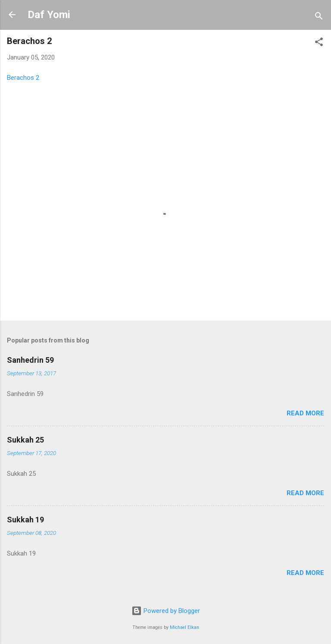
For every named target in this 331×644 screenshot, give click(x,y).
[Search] (319, 17)
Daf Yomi (49, 15)
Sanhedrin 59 (30, 360)
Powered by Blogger (166, 611)
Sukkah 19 (25, 520)
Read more (305, 413)
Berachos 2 (23, 78)
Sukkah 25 (25, 440)
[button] (319, 43)
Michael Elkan (184, 627)
